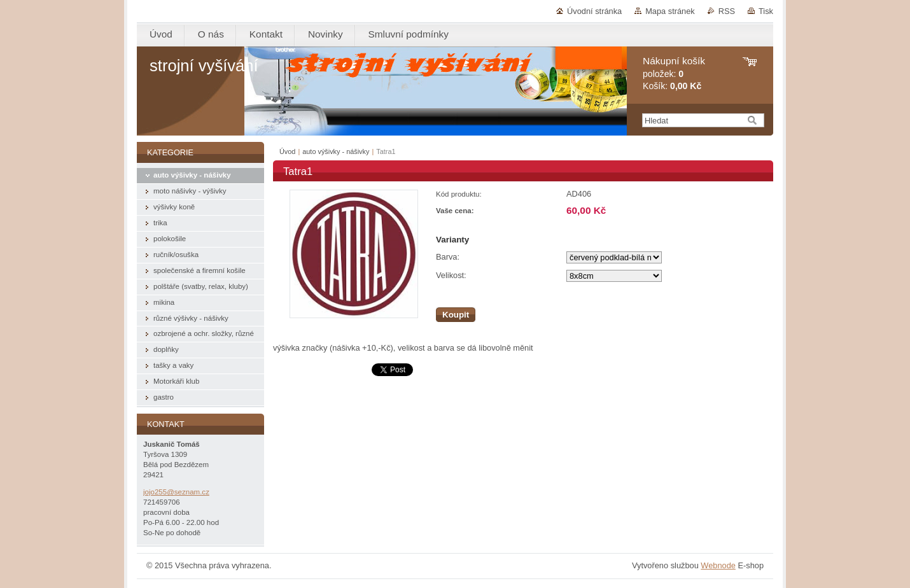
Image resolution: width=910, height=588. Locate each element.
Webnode (718, 565)
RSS (727, 11)
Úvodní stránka (594, 11)
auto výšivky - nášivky (336, 151)
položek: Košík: (674, 73)
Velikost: (451, 275)
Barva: (448, 257)
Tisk (766, 11)
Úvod (287, 151)
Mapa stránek (670, 11)
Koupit (456, 315)
